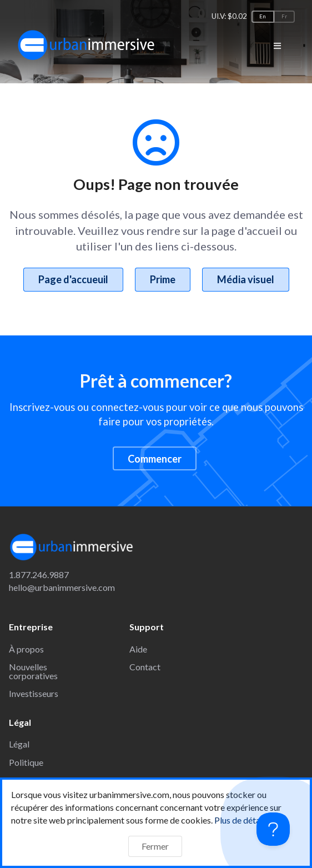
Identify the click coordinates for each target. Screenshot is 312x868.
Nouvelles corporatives (33, 671)
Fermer (155, 846)
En (263, 16)
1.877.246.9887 (39, 575)
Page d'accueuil (73, 279)
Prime (163, 279)
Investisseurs (34, 693)
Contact (145, 667)
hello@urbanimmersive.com (62, 587)
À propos (26, 649)
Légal (19, 744)
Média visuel (246, 279)
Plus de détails (248, 820)
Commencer (155, 459)
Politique (26, 762)
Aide (138, 649)
